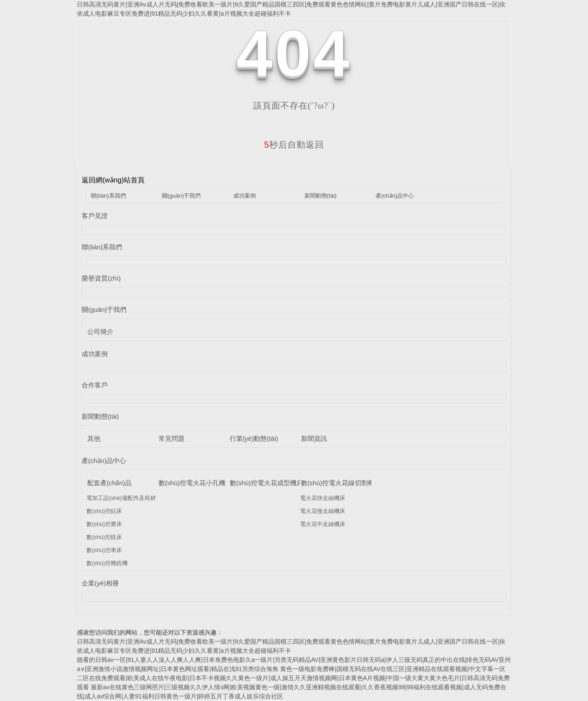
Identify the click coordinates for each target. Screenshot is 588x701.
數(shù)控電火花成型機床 (266, 483)
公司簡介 (100, 332)
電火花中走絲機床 (323, 524)
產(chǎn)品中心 (395, 196)
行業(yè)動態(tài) (254, 438)
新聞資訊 (314, 438)
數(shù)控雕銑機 (107, 563)
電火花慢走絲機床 (323, 511)
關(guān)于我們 (182, 196)
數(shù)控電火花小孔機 (192, 483)
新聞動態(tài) (320, 196)
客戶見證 (95, 216)
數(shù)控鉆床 (104, 511)
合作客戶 (95, 385)
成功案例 (244, 196)
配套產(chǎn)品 (109, 483)
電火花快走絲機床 (323, 498)
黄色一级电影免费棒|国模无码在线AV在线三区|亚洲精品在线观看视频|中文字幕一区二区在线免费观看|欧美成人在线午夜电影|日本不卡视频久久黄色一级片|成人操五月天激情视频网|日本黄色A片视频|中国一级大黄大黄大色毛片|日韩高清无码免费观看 (293, 678)
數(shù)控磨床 (104, 524)
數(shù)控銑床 (104, 537)
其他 (94, 438)
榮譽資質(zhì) (101, 278)
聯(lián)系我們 (108, 196)
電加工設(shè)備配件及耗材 (121, 498)
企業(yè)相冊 (100, 583)
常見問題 (172, 438)
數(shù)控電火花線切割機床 (341, 483)
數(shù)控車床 (104, 550)
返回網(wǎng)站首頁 (113, 180)
